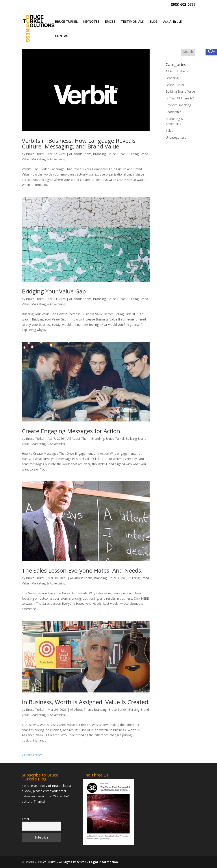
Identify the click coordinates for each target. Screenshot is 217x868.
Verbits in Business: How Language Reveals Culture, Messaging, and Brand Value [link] (79, 143)
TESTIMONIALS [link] (132, 22)
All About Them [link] (80, 154)
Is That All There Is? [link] (180, 98)
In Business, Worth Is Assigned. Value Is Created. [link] (86, 702)
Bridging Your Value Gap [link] (54, 291)
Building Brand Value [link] (180, 91)
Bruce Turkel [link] (35, 154)
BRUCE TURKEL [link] (66, 22)
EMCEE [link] (110, 22)
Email (26, 819)
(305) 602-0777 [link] (183, 5)
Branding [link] (99, 154)
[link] (211, 50)
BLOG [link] (153, 22)
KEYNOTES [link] (91, 22)
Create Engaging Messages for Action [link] (71, 431)
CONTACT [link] (63, 36)
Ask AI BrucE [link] (172, 22)
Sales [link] (169, 131)
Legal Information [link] (103, 862)
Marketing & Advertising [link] (48, 159)
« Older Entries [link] (32, 755)
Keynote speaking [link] (178, 105)
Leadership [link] (173, 112)
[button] (188, 51)
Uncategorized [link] (176, 137)
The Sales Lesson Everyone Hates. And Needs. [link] (82, 570)
